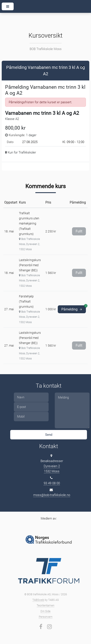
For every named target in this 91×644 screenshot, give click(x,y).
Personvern (46, 617)
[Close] (82, 67)
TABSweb (38, 600)
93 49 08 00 (52, 483)
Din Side (45, 611)
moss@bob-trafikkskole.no (52, 495)
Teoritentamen (45, 605)
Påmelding (74, 308)
